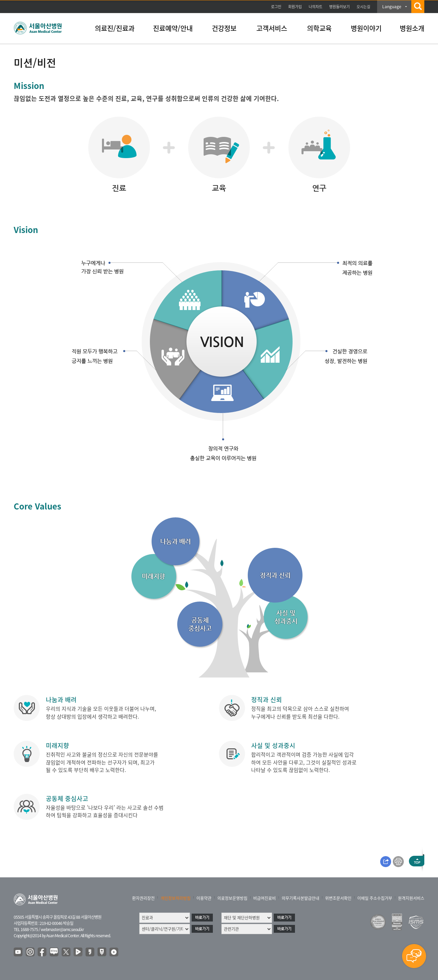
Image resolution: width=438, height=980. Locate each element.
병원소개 (412, 28)
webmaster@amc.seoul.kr (62, 929)
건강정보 (224, 28)
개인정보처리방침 (176, 898)
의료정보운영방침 (232, 898)
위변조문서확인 (338, 898)
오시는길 (363, 7)
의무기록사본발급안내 (300, 898)
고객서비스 (272, 28)
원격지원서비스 (411, 898)
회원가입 (295, 7)
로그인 (276, 7)
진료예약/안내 (173, 28)
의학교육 (319, 28)
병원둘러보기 (339, 7)
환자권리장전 (143, 898)
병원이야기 (366, 28)
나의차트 (315, 7)
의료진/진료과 (115, 28)
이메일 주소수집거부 (375, 898)
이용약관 (204, 898)
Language (392, 7)
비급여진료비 (265, 898)
